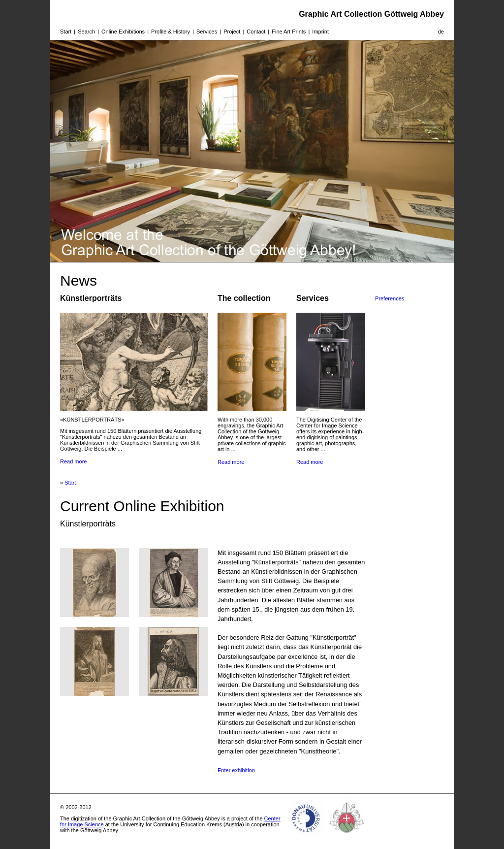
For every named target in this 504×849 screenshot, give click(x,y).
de (441, 32)
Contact (256, 32)
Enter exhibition (236, 770)
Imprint (320, 32)
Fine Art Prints (289, 32)
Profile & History (171, 32)
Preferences (390, 298)
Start (66, 32)
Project (232, 32)
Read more (73, 461)
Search (86, 32)
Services (207, 32)
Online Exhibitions (123, 32)
